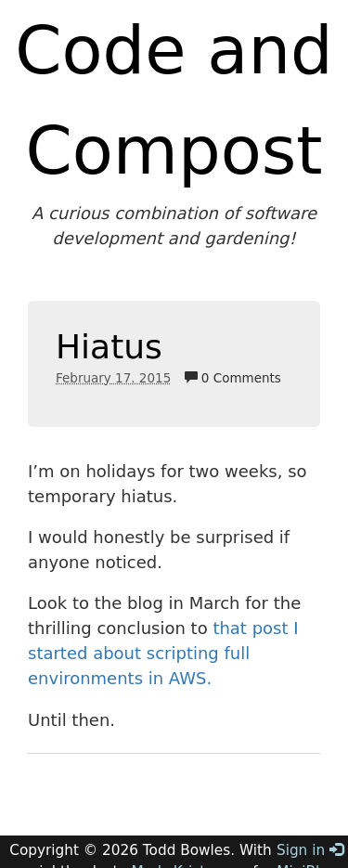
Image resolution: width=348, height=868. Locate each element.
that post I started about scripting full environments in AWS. (163, 653)
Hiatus (109, 347)
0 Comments (233, 378)
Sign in (310, 850)
